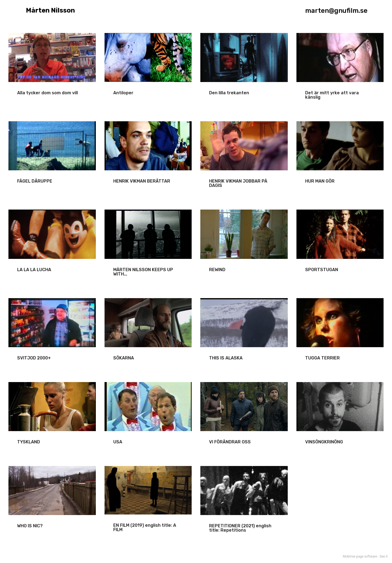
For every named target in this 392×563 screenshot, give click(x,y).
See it (384, 556)
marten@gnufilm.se (336, 11)
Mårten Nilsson (48, 10)
